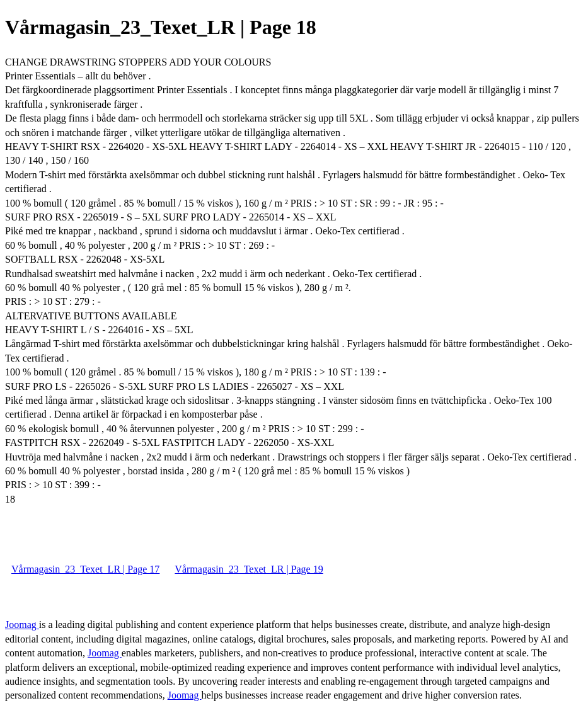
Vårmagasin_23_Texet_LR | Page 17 (85, 569)
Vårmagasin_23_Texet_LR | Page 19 (249, 569)
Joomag (22, 625)
